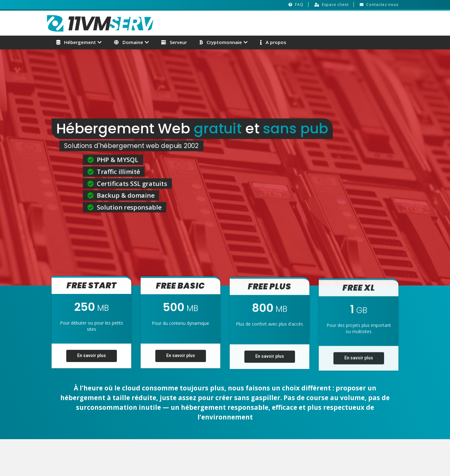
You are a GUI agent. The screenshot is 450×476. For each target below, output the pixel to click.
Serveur (174, 42)
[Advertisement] (330, 22)
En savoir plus (92, 359)
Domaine (129, 42)
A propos (273, 42)
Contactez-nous (382, 5)
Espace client (335, 5)
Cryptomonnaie (221, 42)
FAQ (299, 5)
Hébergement (76, 42)
